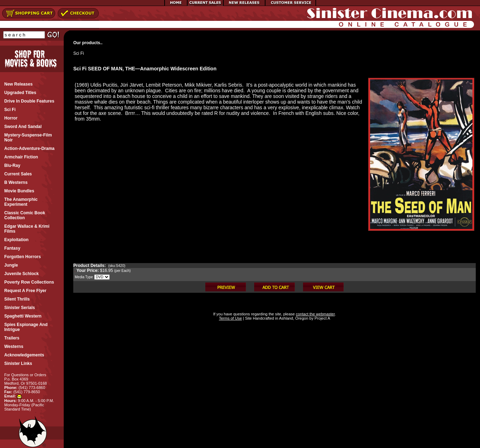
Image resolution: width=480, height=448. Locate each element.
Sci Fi (79, 53)
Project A (322, 318)
